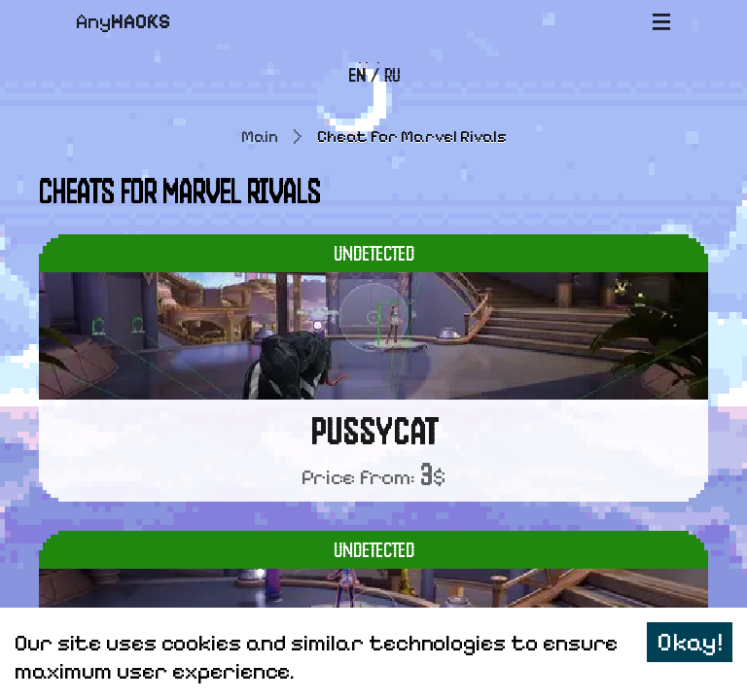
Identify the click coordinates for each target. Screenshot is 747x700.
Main (260, 137)
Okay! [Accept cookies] (690, 642)
